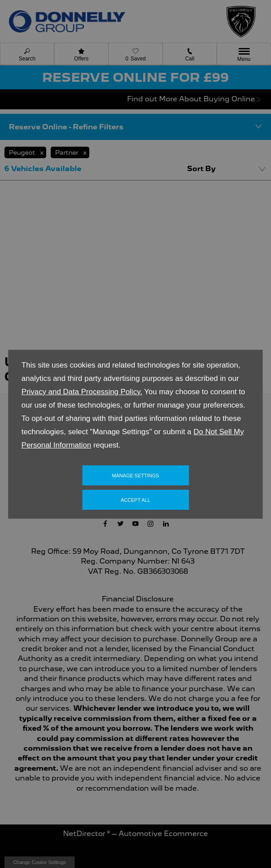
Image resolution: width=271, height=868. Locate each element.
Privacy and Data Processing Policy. (82, 392)
